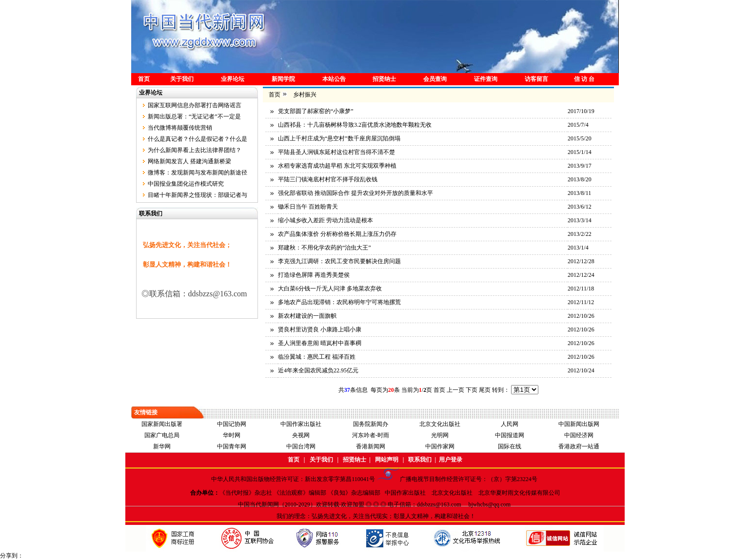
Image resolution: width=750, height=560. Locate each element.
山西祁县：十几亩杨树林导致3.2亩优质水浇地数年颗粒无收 (355, 125)
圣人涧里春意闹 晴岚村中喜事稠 (320, 343)
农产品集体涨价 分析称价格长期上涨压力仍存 (337, 234)
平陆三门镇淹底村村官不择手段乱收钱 (328, 179)
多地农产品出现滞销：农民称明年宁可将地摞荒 (339, 302)
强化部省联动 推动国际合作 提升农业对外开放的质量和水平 (355, 193)
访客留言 (536, 79)
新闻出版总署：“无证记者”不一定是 (194, 116)
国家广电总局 (162, 435)
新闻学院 (283, 79)
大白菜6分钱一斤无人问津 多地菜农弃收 (330, 289)
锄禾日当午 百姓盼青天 (308, 207)
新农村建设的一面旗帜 (307, 316)
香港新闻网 (371, 446)
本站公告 (334, 79)
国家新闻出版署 (162, 424)
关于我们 (182, 79)
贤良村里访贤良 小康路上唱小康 (320, 329)
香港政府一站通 (579, 446)
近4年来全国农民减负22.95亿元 (318, 370)
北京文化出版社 (440, 424)
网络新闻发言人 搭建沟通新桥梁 (189, 161)
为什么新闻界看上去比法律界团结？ (195, 150)
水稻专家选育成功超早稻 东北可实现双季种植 (337, 166)
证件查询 (486, 79)
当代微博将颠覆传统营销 (180, 128)
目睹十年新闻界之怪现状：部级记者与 (197, 195)
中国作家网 (440, 446)
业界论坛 (233, 79)
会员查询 (435, 79)
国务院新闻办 (371, 424)
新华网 (162, 446)
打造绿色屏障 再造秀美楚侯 (314, 275)
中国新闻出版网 (579, 424)
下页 (472, 390)
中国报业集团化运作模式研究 (186, 184)
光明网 (440, 435)
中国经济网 (579, 435)
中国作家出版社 (301, 424)
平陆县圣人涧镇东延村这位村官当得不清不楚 (336, 152)
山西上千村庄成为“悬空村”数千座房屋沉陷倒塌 (339, 138)
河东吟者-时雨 (371, 435)
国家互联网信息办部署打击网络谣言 (195, 105)
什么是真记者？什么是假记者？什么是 (197, 139)
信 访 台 (584, 79)
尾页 (485, 390)
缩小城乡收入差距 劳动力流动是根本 (326, 220)
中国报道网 (510, 435)
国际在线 (510, 446)
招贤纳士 (384, 79)
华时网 (232, 435)
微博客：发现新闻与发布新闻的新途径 (197, 173)
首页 (144, 79)
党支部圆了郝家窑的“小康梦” (316, 111)
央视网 (301, 435)
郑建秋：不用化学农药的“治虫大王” (325, 248)
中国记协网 (232, 424)
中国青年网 (232, 446)
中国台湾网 (301, 446)
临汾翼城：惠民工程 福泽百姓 (317, 357)
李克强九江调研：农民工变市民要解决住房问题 (339, 261)
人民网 (510, 424)
